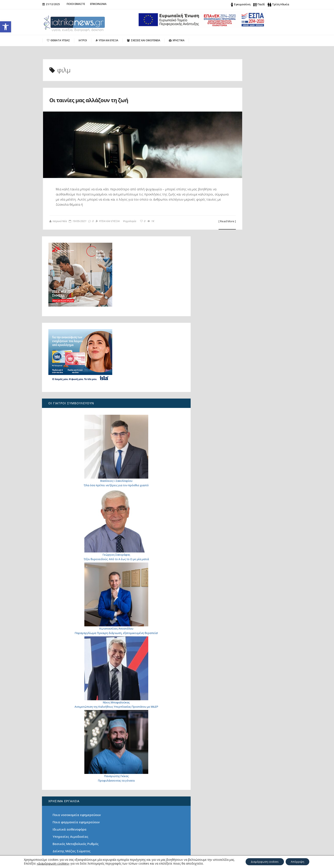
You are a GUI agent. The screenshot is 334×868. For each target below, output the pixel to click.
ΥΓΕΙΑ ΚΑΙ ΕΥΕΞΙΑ (107, 221)
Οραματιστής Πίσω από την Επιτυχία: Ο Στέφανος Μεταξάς (71, 843)
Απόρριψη (300, 861)
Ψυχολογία (129, 221)
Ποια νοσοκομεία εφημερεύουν (250, 650)
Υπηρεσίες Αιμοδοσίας (243, 671)
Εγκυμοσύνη (242, 4)
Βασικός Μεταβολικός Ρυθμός (249, 679)
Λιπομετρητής (236, 693)
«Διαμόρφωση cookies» (49, 863)
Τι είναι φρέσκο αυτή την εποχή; (251, 700)
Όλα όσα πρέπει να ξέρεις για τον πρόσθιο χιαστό (68, 831)
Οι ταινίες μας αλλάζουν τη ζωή (108, 99)
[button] (6, 27)
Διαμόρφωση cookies (263, 861)
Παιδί (261, 4)
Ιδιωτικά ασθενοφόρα (243, 664)
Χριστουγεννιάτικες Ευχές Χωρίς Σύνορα (72, 804)
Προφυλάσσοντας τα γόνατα (253, 616)
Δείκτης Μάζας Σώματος (245, 686)
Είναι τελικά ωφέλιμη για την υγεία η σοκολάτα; (70, 794)
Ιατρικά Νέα (58, 221)
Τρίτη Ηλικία (281, 4)
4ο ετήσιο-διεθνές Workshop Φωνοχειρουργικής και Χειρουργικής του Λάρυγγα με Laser (73, 816)
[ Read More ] (193, 222)
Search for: (242, 792)
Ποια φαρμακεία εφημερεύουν (249, 657)
